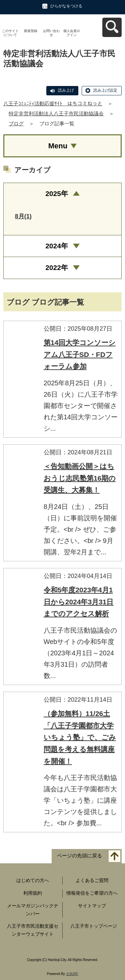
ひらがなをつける (66, 6)
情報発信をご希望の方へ (92, 893)
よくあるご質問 (92, 880)
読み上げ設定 (105, 90)
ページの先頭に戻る (79, 856)
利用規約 (33, 893)
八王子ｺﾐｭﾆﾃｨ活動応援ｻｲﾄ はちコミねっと (53, 103)
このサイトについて (10, 33)
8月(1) (23, 216)
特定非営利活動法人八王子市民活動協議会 (56, 113)
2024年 (57, 246)
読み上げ (66, 90)
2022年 (57, 267)
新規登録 (31, 31)
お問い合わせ (51, 33)
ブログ (16, 123)
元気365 (72, 974)
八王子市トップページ (94, 926)
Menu (58, 146)
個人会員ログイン (72, 33)
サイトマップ (92, 906)
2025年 (57, 193)
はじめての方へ (33, 880)
